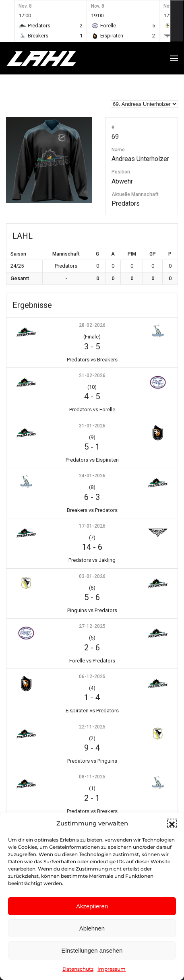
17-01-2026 (92, 526)
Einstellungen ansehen (92, 950)
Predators (126, 203)
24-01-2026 (92, 476)
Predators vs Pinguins (92, 761)
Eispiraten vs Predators (92, 711)
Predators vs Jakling (92, 560)
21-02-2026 (92, 375)
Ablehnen (92, 928)
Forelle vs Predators (92, 661)
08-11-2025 (92, 777)
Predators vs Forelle (92, 410)
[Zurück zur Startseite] (56, 58)
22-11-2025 (92, 727)
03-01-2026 (92, 576)
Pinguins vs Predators (92, 610)
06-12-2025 (92, 677)
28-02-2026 (92, 325)
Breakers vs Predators (92, 510)
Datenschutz (78, 969)
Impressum (112, 969)
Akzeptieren (92, 906)
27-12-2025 (92, 626)
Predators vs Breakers (92, 360)
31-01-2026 (92, 426)
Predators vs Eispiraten (92, 460)
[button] (172, 823)
